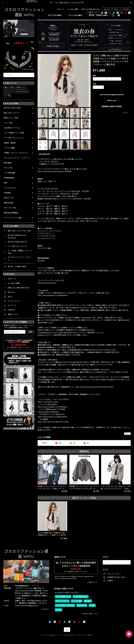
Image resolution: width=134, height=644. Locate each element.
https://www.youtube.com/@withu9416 (52, 417)
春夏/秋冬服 (8, 203)
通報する (127, 434)
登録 (30, 332)
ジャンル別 (8, 123)
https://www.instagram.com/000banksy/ (53, 295)
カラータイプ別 (10, 208)
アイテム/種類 (9, 148)
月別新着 (7, 193)
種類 (94, 76)
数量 (94, 84)
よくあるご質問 (73, 9)
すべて (45, 443)
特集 (6, 183)
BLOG (116, 9)
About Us (107, 9)
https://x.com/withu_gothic (48, 402)
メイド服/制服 (9, 173)
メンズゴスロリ (10, 188)
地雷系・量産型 (10, 143)
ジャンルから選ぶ (77, 15)
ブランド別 (8, 168)
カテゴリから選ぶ (56, 15)
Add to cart (112, 100)
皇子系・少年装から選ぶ (98, 15)
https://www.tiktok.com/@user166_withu (53, 422)
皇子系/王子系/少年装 (12, 108)
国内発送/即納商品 (11, 213)
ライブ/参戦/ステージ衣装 (14, 133)
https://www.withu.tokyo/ (47, 283)
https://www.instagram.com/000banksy (53, 407)
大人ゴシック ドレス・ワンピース (17, 158)
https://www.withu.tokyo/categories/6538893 (55, 172)
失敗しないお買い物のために (91, 9)
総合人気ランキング (12, 113)
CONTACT (126, 9)
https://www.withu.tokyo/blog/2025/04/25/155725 (94, 387)
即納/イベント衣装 (11, 118)
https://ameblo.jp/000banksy (48, 412)
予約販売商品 (9, 178)
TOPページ (60, 9)
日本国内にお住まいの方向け (112, 106)
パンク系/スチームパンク (14, 138)
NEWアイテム (9, 198)
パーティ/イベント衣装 (13, 218)
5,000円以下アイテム (12, 128)
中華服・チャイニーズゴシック (16, 153)
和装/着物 (8, 163)
